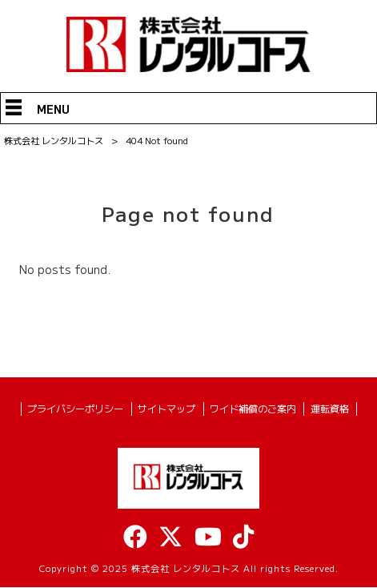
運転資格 (330, 409)
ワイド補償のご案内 (253, 409)
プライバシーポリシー (75, 409)
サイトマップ (166, 409)
